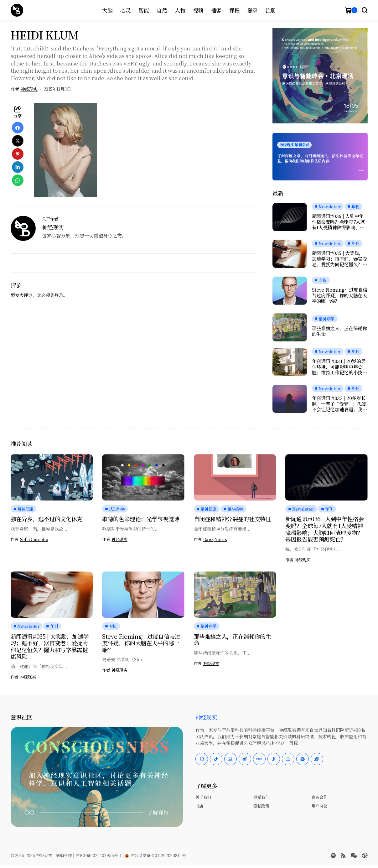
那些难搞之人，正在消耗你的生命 (339, 331)
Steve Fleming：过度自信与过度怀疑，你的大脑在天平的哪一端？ (340, 295)
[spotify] (333, 855)
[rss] (343, 855)
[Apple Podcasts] (365, 855)
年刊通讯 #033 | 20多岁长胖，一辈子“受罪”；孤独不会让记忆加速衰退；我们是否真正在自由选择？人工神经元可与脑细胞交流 (339, 404)
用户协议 (319, 806)
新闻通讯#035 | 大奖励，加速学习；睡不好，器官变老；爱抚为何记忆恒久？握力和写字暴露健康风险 (339, 259)
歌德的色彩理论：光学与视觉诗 (141, 519)
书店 (199, 806)
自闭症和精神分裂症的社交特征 (233, 519)
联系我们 (261, 797)
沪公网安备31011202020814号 (156, 855)
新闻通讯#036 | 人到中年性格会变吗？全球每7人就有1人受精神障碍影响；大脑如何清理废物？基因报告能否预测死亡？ (339, 222)
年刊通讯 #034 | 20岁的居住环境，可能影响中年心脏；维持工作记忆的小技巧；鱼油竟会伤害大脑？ (339, 367)
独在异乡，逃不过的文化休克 (47, 519)
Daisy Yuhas (215, 539)
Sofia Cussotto (34, 539)
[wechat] (354, 855)
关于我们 (203, 797)
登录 (59, 295)
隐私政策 (261, 806)
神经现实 (29, 89)
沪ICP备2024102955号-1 (98, 855)
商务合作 (319, 797)
